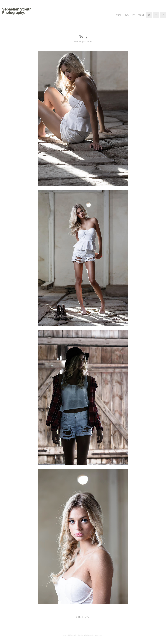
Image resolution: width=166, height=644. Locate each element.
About (141, 15)
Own (127, 15)
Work (119, 15)
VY (133, 15)
